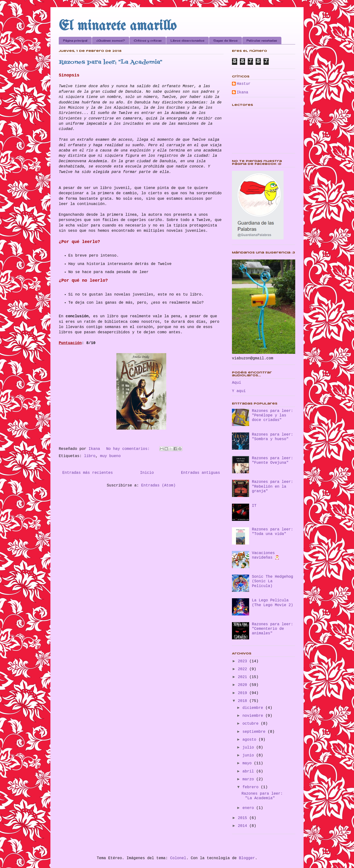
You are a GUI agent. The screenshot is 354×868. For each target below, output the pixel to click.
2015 (244, 818)
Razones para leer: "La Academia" (110, 62)
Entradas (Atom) (158, 485)
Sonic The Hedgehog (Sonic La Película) (272, 581)
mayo (248, 763)
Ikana (242, 92)
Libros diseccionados (188, 40)
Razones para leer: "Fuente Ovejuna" (272, 461)
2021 (244, 677)
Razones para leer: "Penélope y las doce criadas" (272, 415)
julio (249, 748)
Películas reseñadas (262, 40)
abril (249, 771)
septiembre (255, 732)
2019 (244, 693)
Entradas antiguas (201, 473)
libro (90, 456)
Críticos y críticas (148, 40)
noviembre (254, 716)
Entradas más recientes (88, 473)
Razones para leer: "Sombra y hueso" (272, 437)
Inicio (147, 473)
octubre (252, 724)
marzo (249, 779)
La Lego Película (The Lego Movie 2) (272, 603)
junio (249, 755)
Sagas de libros (225, 40)
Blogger (247, 858)
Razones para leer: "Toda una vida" (272, 532)
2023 (244, 661)
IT (254, 506)
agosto (250, 740)
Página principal (75, 40)
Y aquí (239, 391)
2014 (244, 826)
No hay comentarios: (129, 449)
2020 (244, 685)
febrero (252, 787)
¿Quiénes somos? (111, 40)
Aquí (236, 383)
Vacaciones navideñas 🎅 (266, 555)
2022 (244, 669)
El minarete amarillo (118, 26)
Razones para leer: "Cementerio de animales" (272, 629)
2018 (244, 701)
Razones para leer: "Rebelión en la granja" (272, 486)
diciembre (254, 708)
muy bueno (110, 456)
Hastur (244, 84)
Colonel (178, 858)
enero (249, 808)
